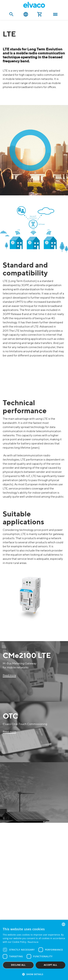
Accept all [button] (50, 965)
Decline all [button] (18, 965)
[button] (34, 974)
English (26, 14)
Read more (9, 675)
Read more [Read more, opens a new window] (33, 942)
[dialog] (34, 950)
